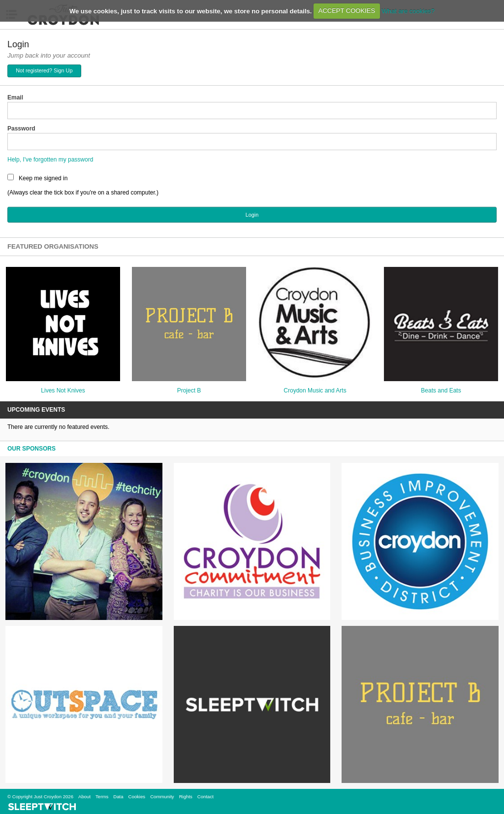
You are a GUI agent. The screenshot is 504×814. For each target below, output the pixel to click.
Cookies (137, 797)
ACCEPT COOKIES (347, 11)
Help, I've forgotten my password (50, 160)
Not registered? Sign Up (44, 70)
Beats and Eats (441, 391)
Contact (205, 797)
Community (162, 797)
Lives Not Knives (63, 391)
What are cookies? (408, 11)
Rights (186, 797)
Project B (189, 391)
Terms (102, 797)
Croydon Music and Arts (315, 391)
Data (118, 797)
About (84, 797)
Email (15, 98)
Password (21, 129)
